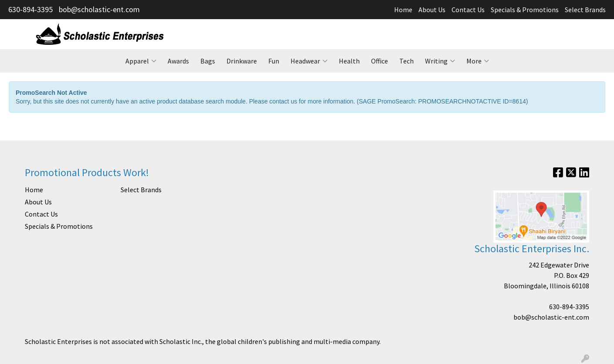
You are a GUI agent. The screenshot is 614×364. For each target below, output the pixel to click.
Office (380, 61)
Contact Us (468, 10)
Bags (208, 61)
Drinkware (242, 61)
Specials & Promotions (525, 10)
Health (349, 61)
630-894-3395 (30, 9)
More (478, 61)
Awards (178, 61)
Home (403, 10)
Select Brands (585, 10)
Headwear (309, 61)
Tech (407, 61)
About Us (432, 10)
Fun (274, 61)
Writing (440, 61)
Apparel (141, 61)
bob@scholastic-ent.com (99, 9)
